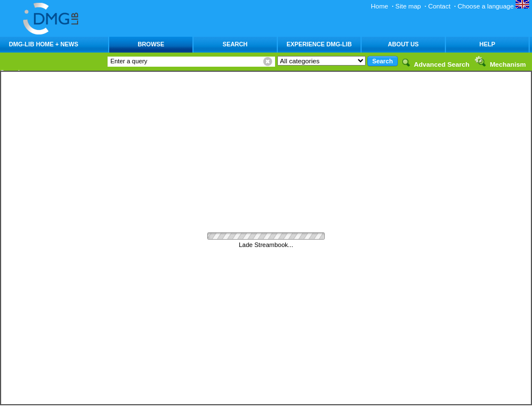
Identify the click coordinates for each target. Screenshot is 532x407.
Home (379, 6)
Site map (408, 6)
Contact (439, 6)
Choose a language (494, 6)
